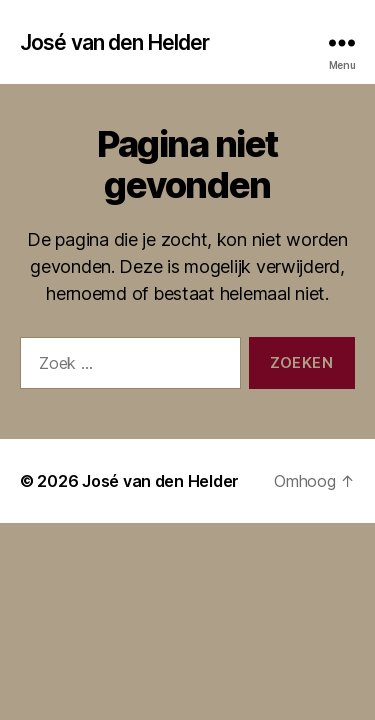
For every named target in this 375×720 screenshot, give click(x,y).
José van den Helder (114, 42)
